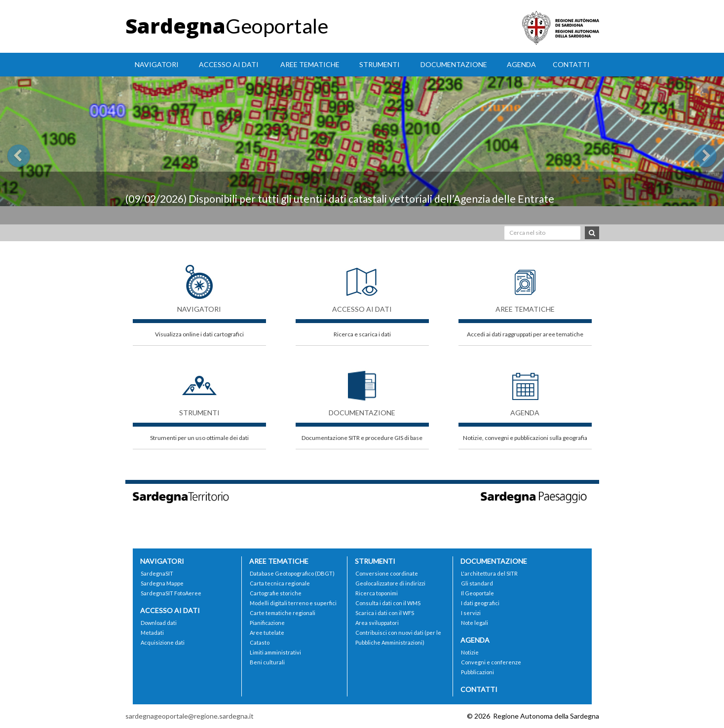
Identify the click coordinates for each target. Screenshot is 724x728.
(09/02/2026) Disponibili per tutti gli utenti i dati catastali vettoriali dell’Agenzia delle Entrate (340, 199)
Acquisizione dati (163, 642)
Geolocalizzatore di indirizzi (390, 583)
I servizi (471, 613)
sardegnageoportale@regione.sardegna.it (190, 716)
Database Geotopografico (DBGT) (292, 573)
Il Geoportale (477, 593)
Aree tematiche (310, 64)
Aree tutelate (267, 633)
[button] (54, 150)
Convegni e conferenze (491, 662)
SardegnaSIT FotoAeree (171, 593)
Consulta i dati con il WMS (388, 603)
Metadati (152, 633)
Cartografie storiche (276, 593)
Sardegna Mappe (162, 583)
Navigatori (157, 64)
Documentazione (454, 64)
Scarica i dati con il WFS (385, 613)
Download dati (159, 623)
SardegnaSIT (157, 573)
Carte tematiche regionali (283, 613)
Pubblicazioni (477, 672)
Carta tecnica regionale (280, 583)
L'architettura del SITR (489, 573)
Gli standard (477, 583)
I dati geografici (480, 603)
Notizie (470, 652)
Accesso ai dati (229, 64)
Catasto (260, 642)
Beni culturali (267, 662)
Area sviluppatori (377, 623)
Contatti (571, 64)
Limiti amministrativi (275, 652)
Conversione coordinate (387, 573)
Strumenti (380, 64)
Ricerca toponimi (377, 593)
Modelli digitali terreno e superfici (293, 603)
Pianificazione (267, 623)
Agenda (521, 64)
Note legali (475, 623)
